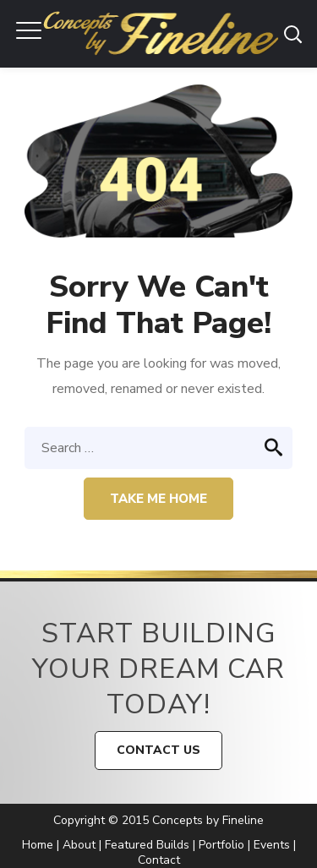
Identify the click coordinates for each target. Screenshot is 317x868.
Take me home (158, 499)
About (79, 845)
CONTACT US (158, 750)
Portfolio (221, 845)
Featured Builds (147, 845)
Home (38, 845)
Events (272, 845)
